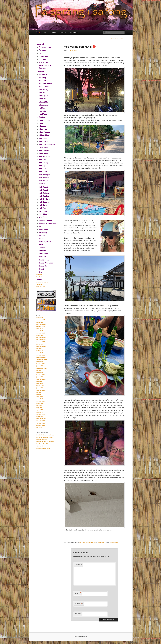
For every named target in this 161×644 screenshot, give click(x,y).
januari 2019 (40, 377)
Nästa (122, 39)
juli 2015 (39, 427)
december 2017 (41, 390)
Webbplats (78, 614)
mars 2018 (40, 383)
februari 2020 (41, 364)
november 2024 (41, 340)
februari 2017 (41, 401)
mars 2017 (40, 399)
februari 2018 (41, 386)
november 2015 (41, 421)
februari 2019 (41, 375)
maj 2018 (39, 381)
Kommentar (78, 564)
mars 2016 (40, 412)
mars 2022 (40, 353)
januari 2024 (40, 344)
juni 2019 (39, 370)
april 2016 (40, 410)
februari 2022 (41, 355)
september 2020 (42, 359)
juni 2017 (39, 392)
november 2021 (41, 357)
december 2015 (41, 419)
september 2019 (42, 368)
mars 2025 (40, 331)
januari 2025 (40, 335)
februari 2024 (41, 342)
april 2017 (40, 397)
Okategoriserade (91, 542)
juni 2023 (39, 348)
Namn (78, 593)
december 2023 (41, 346)
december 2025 (41, 324)
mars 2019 (40, 373)
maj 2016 (39, 408)
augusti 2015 (41, 425)
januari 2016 (40, 416)
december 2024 (41, 337)
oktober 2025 (41, 326)
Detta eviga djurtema (43, 448)
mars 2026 (40, 318)
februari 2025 (41, 333)
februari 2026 (41, 320)
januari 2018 (40, 388)
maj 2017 (39, 394)
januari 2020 (40, 366)
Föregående (114, 39)
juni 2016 (39, 405)
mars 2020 (40, 362)
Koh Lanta (82, 542)
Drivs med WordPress (80, 637)
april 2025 (40, 329)
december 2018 (41, 379)
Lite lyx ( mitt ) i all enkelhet (45, 442)
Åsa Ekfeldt (101, 542)
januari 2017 (40, 403)
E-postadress (79, 604)
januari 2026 (40, 322)
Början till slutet (42, 439)
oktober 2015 (41, 423)
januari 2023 (40, 351)
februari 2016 (41, 414)
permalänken (114, 542)
